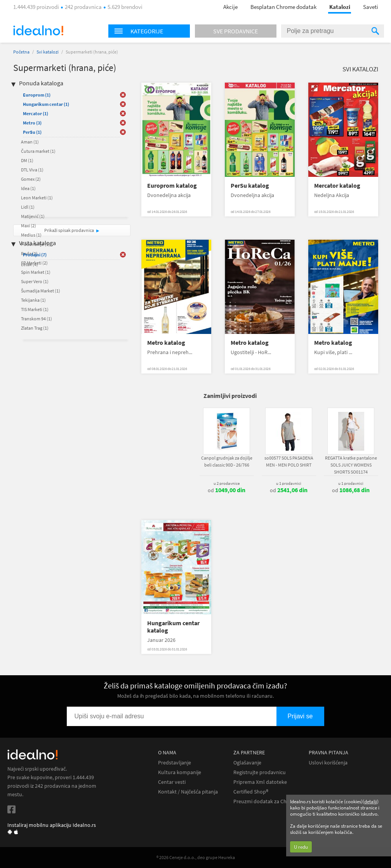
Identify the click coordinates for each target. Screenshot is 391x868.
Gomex (31, 179)
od (227, 490)
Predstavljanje (175, 763)
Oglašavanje (247, 763)
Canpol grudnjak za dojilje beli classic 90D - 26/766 (227, 461)
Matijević (33, 216)
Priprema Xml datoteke (260, 782)
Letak (30, 264)
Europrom (37, 95)
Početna (21, 52)
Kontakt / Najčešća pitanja (188, 792)
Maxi (29, 226)
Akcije (230, 7)
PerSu (32, 132)
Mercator (36, 113)
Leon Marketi (37, 198)
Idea (28, 188)
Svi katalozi (48, 52)
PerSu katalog (250, 186)
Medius (31, 235)
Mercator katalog (337, 186)
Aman (30, 142)
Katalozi (340, 7)
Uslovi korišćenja (328, 763)
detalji (371, 801)
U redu (301, 847)
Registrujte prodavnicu (260, 772)
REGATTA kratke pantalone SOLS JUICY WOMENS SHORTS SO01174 (351, 465)
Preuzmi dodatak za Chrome (266, 801)
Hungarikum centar (46, 104)
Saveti (371, 7)
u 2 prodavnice (227, 483)
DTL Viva (32, 170)
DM (27, 160)
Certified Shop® (251, 792)
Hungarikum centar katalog (173, 627)
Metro (32, 123)
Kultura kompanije (180, 772)
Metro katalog (166, 343)
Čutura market (38, 151)
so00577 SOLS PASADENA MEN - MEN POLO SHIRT (289, 461)
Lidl (28, 207)
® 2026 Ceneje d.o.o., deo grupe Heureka (196, 857)
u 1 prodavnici (289, 483)
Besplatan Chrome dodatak (283, 7)
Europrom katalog (172, 186)
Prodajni (35, 255)
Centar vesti (172, 782)
